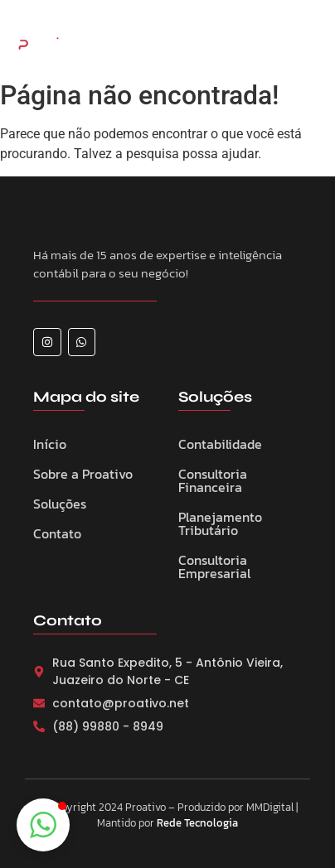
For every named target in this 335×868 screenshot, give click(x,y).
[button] (43, 825)
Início (50, 444)
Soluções (60, 504)
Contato (57, 533)
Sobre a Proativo (83, 474)
